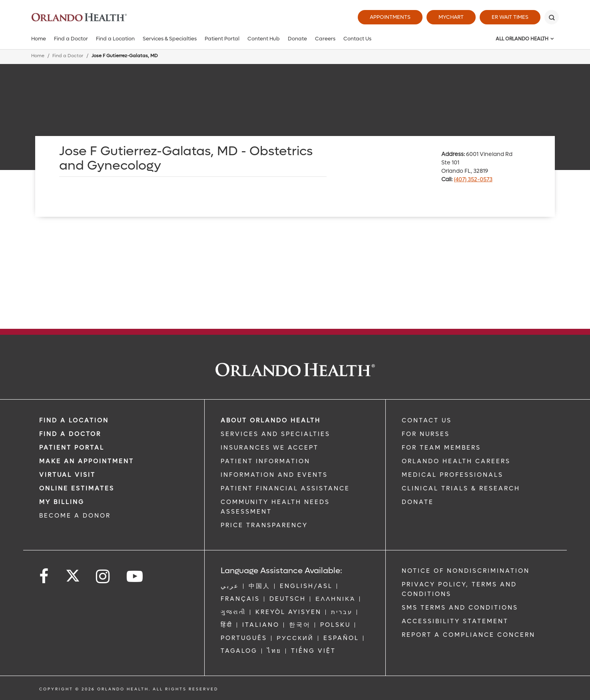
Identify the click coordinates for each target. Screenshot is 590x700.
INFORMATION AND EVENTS (274, 475)
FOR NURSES (426, 434)
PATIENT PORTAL (72, 448)
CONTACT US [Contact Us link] (427, 420)
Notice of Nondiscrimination (466, 571)
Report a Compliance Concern (468, 635)
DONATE (418, 502)
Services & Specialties (170, 39)
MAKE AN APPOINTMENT (87, 461)
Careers (325, 39)
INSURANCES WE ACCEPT (270, 448)
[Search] (552, 17)
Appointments (390, 17)
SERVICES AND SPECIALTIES (275, 434)
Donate (297, 39)
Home (39, 39)
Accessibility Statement (455, 621)
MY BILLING (62, 502)
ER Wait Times (510, 17)
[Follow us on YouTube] (135, 577)
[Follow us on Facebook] (44, 577)
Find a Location (115, 39)
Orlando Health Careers (456, 461)
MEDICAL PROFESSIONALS (452, 475)
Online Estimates (77, 488)
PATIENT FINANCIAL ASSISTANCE (285, 488)
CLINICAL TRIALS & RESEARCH (461, 488)
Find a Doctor (71, 39)
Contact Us (357, 39)
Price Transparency (264, 525)
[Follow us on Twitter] (73, 573)
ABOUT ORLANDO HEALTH (271, 420)
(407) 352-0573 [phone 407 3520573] (473, 179)
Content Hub (264, 39)
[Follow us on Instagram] (103, 577)
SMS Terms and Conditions (460, 608)
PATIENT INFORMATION (265, 461)
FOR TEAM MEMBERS (441, 448)
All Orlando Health (522, 39)
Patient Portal (222, 39)
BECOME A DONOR (75, 516)
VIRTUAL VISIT (67, 475)
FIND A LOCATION (74, 420)
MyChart (451, 17)
